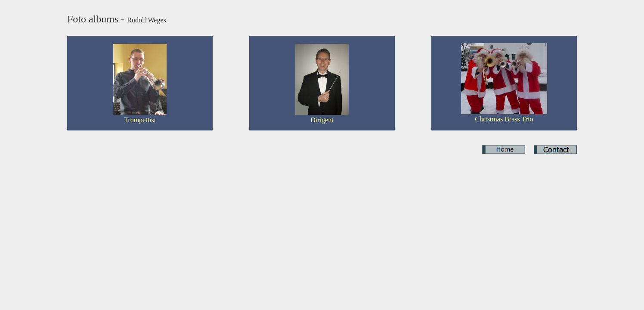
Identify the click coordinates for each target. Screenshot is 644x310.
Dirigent (322, 120)
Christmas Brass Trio (504, 119)
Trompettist (140, 120)
